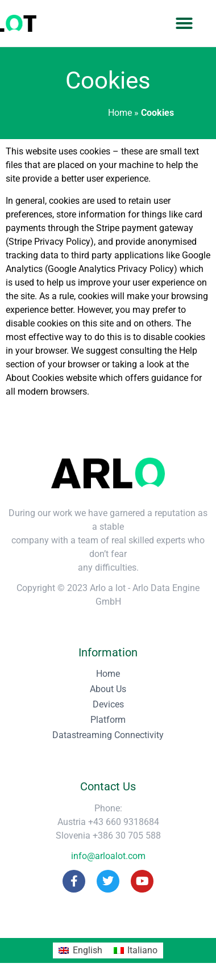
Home (120, 113)
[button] (184, 23)
